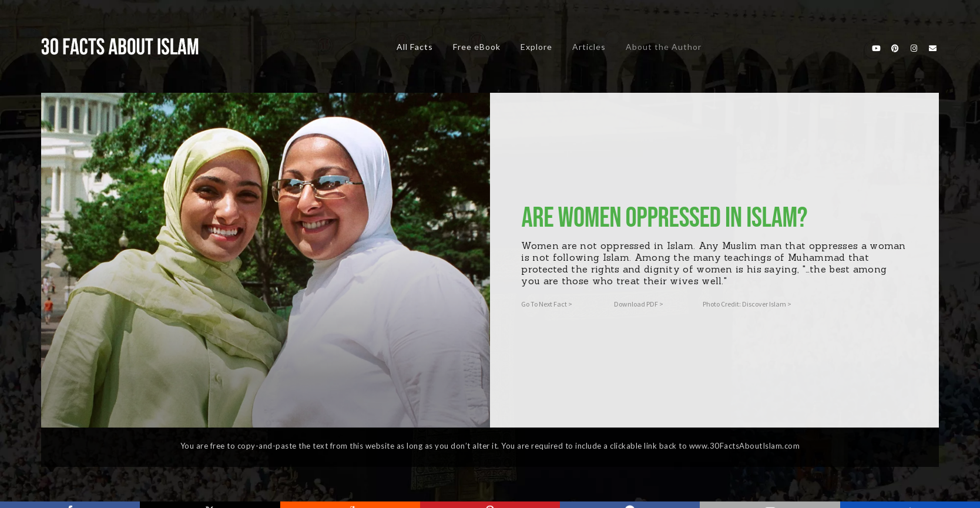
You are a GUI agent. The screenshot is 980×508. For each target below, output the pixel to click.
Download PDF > (639, 304)
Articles (589, 47)
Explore (536, 47)
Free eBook (477, 47)
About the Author (664, 47)
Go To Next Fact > (547, 304)
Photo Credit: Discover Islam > (747, 304)
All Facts (415, 47)
